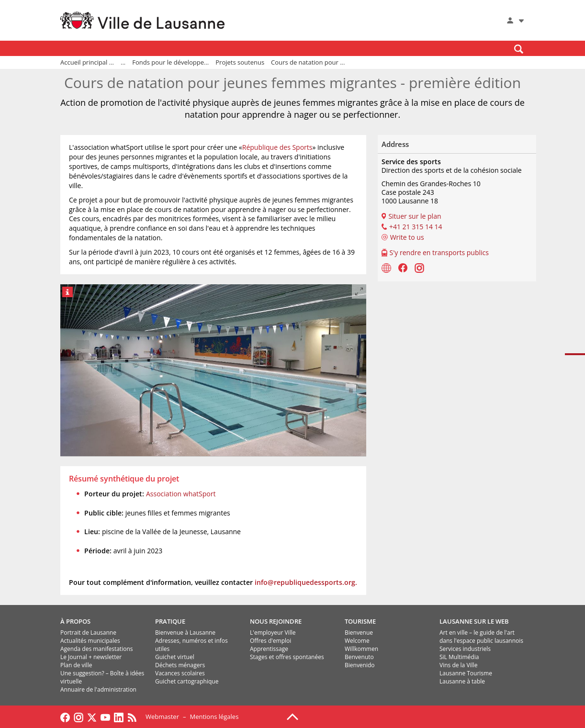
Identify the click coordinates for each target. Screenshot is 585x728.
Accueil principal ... (87, 62)
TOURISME (360, 621)
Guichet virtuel (175, 657)
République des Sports (277, 147)
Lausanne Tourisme (466, 673)
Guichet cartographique (187, 681)
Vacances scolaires (180, 673)
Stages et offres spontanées (287, 657)
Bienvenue (359, 633)
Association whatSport (181, 494)
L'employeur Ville (273, 633)
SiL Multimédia (459, 657)
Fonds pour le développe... (170, 62)
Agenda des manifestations (96, 649)
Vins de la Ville (458, 665)
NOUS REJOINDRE (276, 621)
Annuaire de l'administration (98, 689)
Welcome (357, 641)
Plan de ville (76, 665)
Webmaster (162, 717)
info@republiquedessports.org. (306, 582)
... (123, 62)
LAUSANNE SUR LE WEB (474, 621)
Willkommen (361, 649)
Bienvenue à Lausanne (185, 633)
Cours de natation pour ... (308, 62)
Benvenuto (359, 657)
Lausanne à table (462, 681)
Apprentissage (269, 649)
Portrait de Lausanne (88, 633)
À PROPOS (75, 621)
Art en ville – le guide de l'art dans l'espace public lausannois (481, 637)
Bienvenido (360, 665)
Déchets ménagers (180, 665)
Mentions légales (214, 717)
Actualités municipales (90, 641)
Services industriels (465, 649)
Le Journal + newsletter (91, 657)
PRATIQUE (170, 621)
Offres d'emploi (270, 641)
